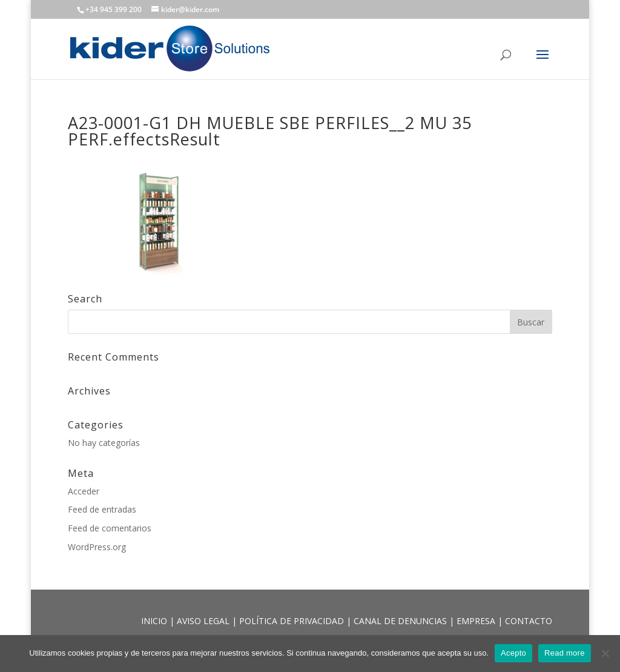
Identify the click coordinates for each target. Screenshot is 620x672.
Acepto (513, 653)
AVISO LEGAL (204, 621)
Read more (565, 653)
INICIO (155, 621)
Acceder (84, 491)
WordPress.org (97, 547)
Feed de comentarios (110, 528)
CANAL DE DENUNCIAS (401, 621)
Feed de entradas (102, 509)
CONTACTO (529, 621)
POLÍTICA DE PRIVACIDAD (293, 621)
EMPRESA (477, 621)
